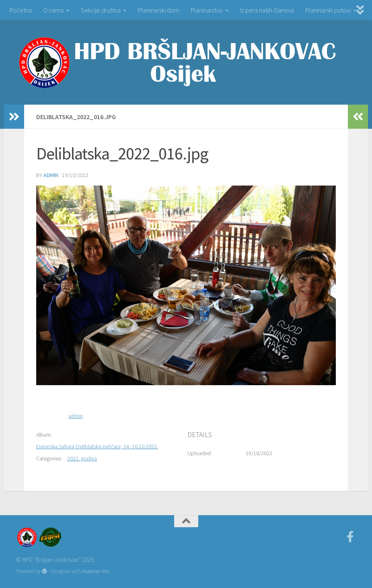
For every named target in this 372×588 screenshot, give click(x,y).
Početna (21, 10)
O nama (53, 10)
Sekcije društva (101, 10)
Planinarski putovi (328, 10)
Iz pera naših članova (267, 10)
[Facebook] (350, 537)
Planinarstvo (207, 10)
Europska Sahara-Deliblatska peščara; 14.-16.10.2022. (97, 446)
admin (51, 175)
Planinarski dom (159, 10)
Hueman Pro (96, 571)
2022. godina (82, 458)
